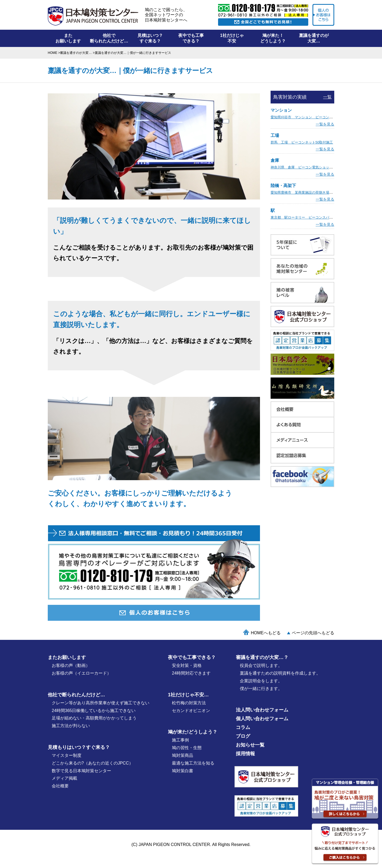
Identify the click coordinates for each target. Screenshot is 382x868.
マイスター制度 (67, 755)
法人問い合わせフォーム (262, 710)
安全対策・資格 (187, 665)
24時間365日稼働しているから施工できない (94, 711)
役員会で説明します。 (261, 665)
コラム (243, 727)
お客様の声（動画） (71, 665)
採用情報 (245, 754)
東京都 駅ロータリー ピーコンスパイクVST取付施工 (314, 217)
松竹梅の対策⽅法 (189, 703)
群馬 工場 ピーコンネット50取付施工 (302, 142)
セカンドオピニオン (191, 711)
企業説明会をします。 (261, 681)
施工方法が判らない (71, 726)
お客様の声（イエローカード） (81, 673)
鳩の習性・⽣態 (187, 748)
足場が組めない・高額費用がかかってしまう (94, 718)
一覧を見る (325, 124)
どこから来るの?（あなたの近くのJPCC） (92, 763)
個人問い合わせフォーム (262, 719)
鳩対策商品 (183, 755)
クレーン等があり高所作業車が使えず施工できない (101, 703)
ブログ (243, 736)
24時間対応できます (191, 673)
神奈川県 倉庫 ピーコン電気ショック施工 (305, 167)
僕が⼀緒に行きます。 (261, 689)
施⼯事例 (180, 740)
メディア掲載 (64, 778)
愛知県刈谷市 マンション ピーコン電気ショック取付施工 (317, 117)
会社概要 (60, 786)
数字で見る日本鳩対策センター (81, 771)
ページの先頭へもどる (313, 633)
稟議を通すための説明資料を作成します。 (280, 673)
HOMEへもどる (266, 633)
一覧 (327, 97)
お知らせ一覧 (250, 745)
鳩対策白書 (183, 771)
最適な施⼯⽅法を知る (193, 763)
